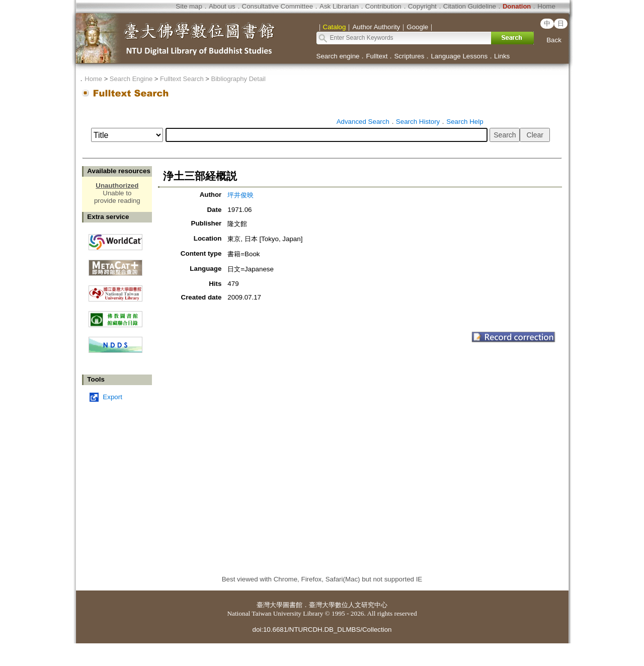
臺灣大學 (270, 605)
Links (502, 56)
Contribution (383, 6)
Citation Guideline (470, 6)
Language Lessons (459, 56)
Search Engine (131, 79)
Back (554, 40)
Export (112, 397)
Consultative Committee (277, 6)
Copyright (422, 6)
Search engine (338, 56)
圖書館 (293, 605)
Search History (418, 122)
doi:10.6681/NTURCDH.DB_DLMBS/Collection (322, 630)
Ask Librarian (339, 6)
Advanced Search (363, 122)
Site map (189, 6)
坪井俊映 (240, 195)
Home (546, 6)
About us (222, 6)
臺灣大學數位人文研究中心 (348, 605)
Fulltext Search (182, 79)
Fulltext (377, 56)
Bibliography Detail (238, 79)
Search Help (465, 122)
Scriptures (409, 56)
